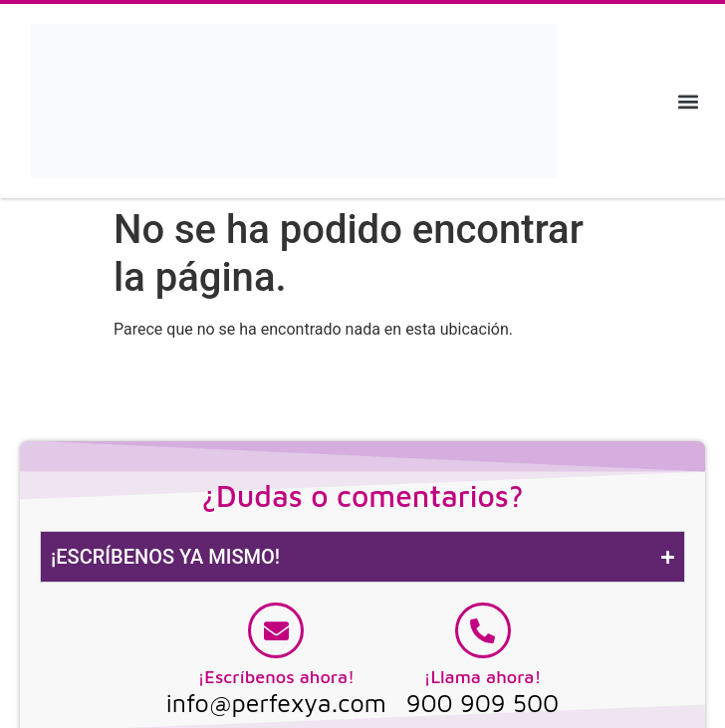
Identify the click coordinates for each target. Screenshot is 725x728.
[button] (689, 101)
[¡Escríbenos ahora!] (276, 630)
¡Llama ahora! (483, 677)
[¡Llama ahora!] (483, 630)
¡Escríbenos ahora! (276, 677)
